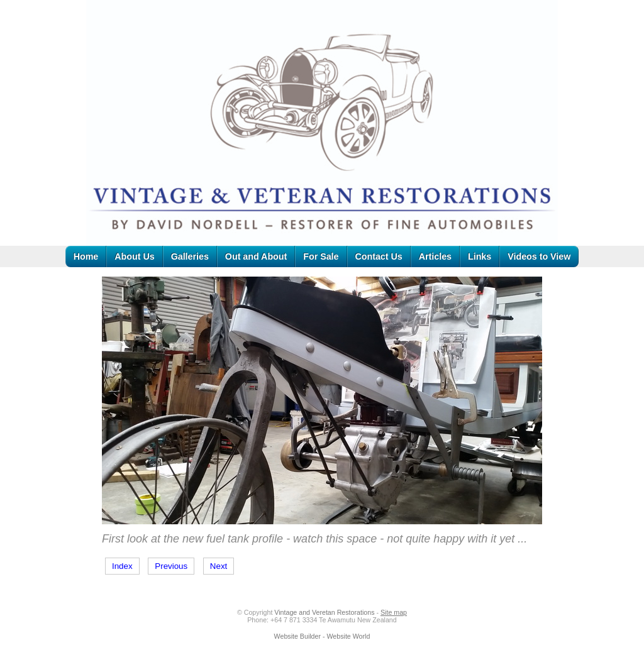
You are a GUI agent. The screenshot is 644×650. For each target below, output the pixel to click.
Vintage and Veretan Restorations (324, 612)
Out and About (256, 256)
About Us (134, 256)
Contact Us (379, 256)
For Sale (321, 256)
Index (122, 566)
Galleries (190, 256)
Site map (394, 612)
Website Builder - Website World (322, 636)
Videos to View (539, 256)
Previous (171, 566)
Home (86, 256)
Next (219, 566)
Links (480, 256)
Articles (435, 256)
